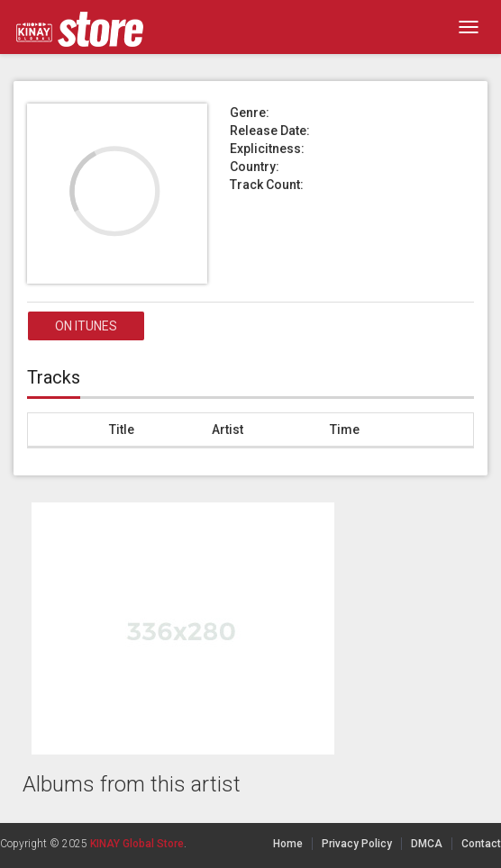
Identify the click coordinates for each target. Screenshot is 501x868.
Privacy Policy (357, 844)
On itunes (86, 326)
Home (288, 844)
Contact (481, 844)
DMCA (427, 844)
